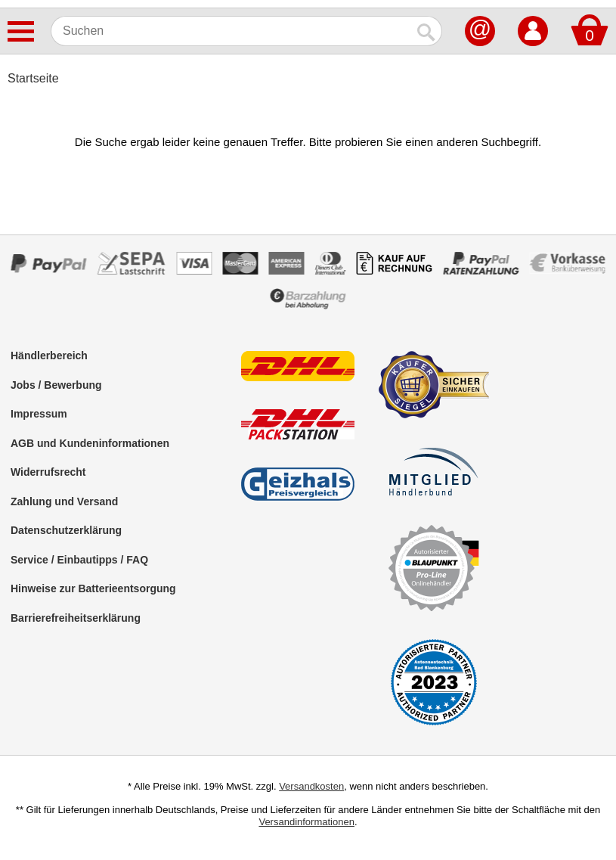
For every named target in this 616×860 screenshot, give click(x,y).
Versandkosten (311, 786)
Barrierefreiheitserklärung (76, 618)
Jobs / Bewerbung (56, 385)
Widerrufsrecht (48, 472)
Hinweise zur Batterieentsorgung (93, 588)
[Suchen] (231, 31)
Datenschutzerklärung (66, 530)
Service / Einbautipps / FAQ (79, 560)
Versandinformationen (306, 822)
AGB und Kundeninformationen (90, 443)
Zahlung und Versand (64, 501)
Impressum (39, 414)
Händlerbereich (49, 355)
